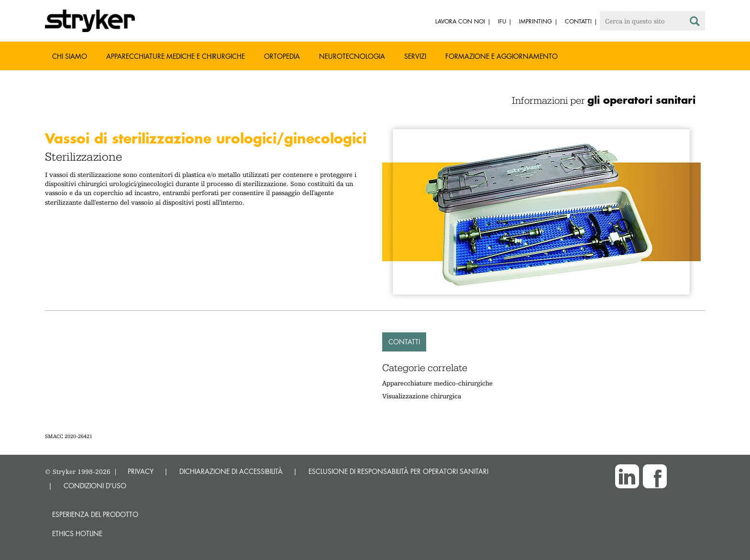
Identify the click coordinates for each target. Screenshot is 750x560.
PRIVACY (141, 471)
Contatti (404, 342)
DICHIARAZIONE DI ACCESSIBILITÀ (231, 471)
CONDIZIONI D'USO (95, 486)
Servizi (415, 56)
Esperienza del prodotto (95, 514)
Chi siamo (70, 56)
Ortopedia (282, 56)
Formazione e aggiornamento (502, 56)
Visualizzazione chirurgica (422, 396)
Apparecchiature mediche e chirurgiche (176, 56)
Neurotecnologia (352, 56)
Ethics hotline (77, 533)
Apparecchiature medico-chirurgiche (437, 383)
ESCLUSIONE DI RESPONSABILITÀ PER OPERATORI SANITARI (398, 471)
